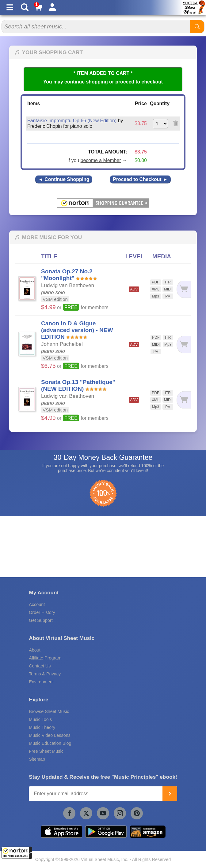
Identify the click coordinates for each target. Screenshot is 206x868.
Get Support (41, 620)
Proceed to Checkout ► (140, 179)
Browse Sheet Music (49, 711)
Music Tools (40, 719)
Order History (42, 612)
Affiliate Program (45, 658)
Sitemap (37, 759)
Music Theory (42, 727)
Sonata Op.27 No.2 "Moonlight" (67, 275)
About (35, 650)
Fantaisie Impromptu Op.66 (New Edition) (72, 121)
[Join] (170, 794)
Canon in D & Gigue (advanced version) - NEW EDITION (77, 330)
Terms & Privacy (45, 674)
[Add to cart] (183, 289)
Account (37, 604)
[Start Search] (197, 27)
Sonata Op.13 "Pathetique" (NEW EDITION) (78, 385)
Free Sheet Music (46, 751)
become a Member (101, 160)
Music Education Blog (50, 743)
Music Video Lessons (50, 735)
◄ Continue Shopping (64, 179)
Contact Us (40, 666)
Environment (41, 682)
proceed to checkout (139, 82)
